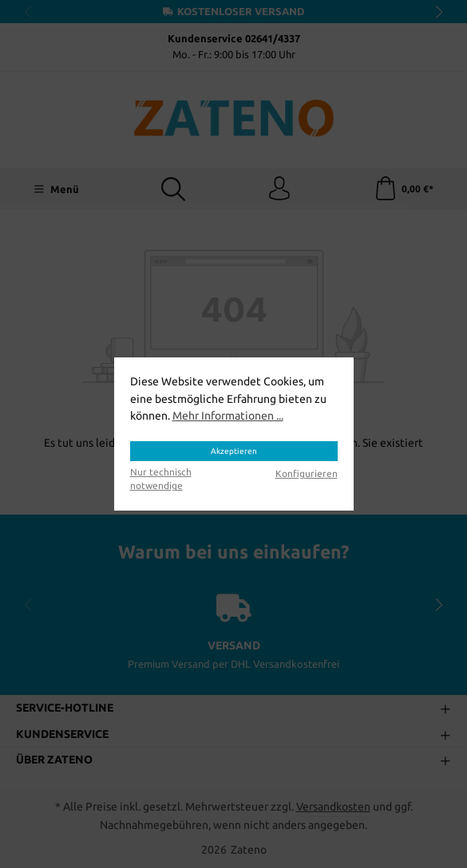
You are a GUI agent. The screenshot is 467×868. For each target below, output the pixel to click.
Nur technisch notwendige (161, 479)
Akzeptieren (234, 451)
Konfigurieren (307, 473)
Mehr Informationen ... (228, 416)
